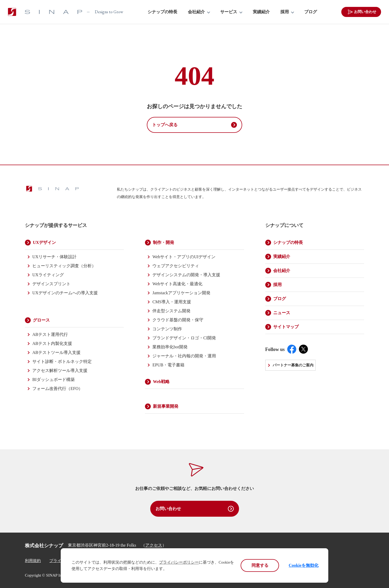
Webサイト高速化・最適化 (177, 284)
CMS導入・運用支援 (172, 302)
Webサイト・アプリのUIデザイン (184, 257)
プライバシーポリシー (179, 562)
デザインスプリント (51, 284)
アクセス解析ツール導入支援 (60, 370)
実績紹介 (261, 12)
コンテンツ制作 (167, 329)
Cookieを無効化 (304, 565)
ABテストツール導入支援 (56, 352)
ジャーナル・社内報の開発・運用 (184, 356)
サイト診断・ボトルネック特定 (62, 361)
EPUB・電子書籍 (168, 365)
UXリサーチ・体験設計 (54, 257)
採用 (285, 12)
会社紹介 (196, 12)
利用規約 (33, 561)
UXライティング (48, 275)
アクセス (154, 545)
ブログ (311, 12)
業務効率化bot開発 (170, 347)
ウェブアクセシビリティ (176, 266)
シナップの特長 (162, 12)
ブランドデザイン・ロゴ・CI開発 (184, 338)
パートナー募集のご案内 (293, 365)
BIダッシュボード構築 (54, 379)
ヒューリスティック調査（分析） (64, 266)
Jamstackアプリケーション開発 (181, 293)
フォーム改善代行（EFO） (58, 389)
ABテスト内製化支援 (52, 343)
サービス (229, 12)
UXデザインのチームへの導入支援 (65, 293)
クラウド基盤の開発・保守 (178, 320)
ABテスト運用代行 (50, 334)
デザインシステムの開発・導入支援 (186, 275)
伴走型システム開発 (171, 311)
